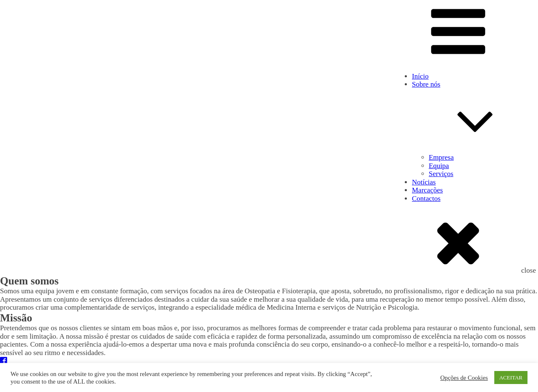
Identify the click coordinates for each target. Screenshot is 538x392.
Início (420, 76)
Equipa (439, 166)
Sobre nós (475, 117)
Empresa (441, 157)
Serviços (441, 174)
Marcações (427, 190)
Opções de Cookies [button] (464, 378)
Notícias (424, 182)
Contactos (426, 199)
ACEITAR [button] (511, 378)
